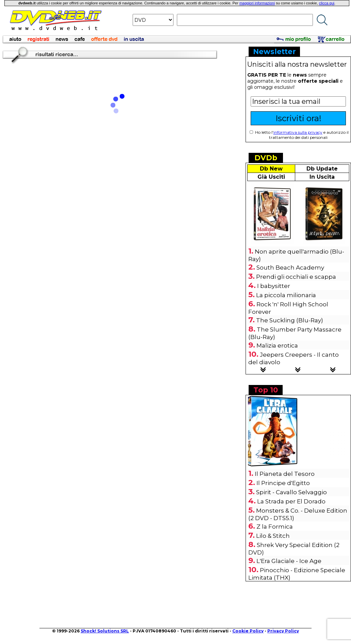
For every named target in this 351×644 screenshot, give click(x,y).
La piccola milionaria (286, 295)
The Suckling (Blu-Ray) (290, 320)
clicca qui (327, 3)
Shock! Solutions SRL (105, 631)
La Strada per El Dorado (291, 501)
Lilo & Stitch (273, 536)
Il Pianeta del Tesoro (285, 474)
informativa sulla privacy (298, 132)
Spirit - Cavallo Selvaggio (291, 492)
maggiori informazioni (257, 3)
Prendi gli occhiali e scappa (296, 277)
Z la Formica (275, 527)
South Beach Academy (290, 268)
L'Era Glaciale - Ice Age (289, 561)
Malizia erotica (277, 345)
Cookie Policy (248, 631)
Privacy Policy (283, 631)
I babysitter (274, 286)
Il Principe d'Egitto (283, 483)
